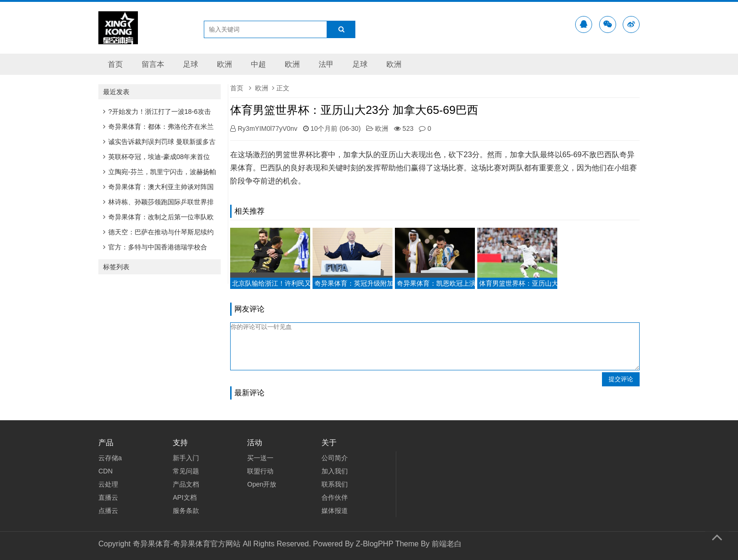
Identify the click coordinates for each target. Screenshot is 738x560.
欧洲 (225, 64)
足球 (191, 64)
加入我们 (335, 471)
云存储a (110, 458)
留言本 (153, 64)
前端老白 (447, 544)
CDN (105, 471)
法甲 (326, 64)
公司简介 (335, 458)
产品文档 (186, 484)
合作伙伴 (335, 497)
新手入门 (186, 458)
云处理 (108, 484)
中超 (258, 64)
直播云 (108, 497)
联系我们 (335, 484)
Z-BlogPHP (375, 544)
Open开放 (262, 484)
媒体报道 (335, 511)
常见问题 (186, 471)
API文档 (185, 497)
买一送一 (260, 458)
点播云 (108, 511)
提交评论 (621, 379)
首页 (115, 64)
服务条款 (186, 511)
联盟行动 (260, 471)
